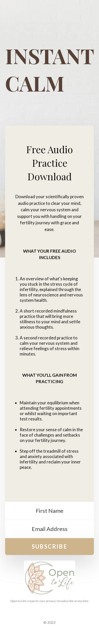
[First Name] (49, 511)
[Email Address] (49, 529)
